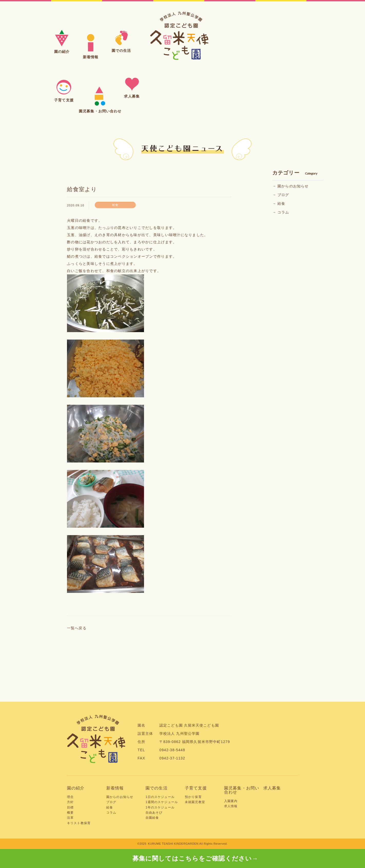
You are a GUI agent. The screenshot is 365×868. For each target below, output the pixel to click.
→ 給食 (279, 204)
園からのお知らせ (120, 797)
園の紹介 (76, 788)
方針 (70, 802)
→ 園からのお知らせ (290, 186)
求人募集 (272, 788)
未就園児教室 (195, 802)
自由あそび (154, 813)
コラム (111, 813)
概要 (70, 813)
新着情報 (115, 788)
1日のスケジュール (160, 797)
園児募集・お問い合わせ (242, 790)
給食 (110, 807)
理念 (70, 797)
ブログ (111, 802)
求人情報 (231, 806)
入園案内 (231, 801)
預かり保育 (193, 797)
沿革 (70, 818)
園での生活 (157, 788)
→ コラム (281, 212)
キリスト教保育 (79, 823)
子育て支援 (196, 788)
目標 (70, 807)
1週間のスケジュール (162, 802)
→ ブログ (281, 195)
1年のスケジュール (160, 807)
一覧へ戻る (77, 628)
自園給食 (152, 818)
